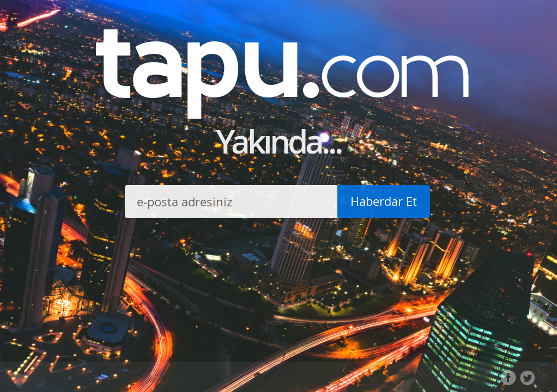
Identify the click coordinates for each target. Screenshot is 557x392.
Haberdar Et (384, 201)
